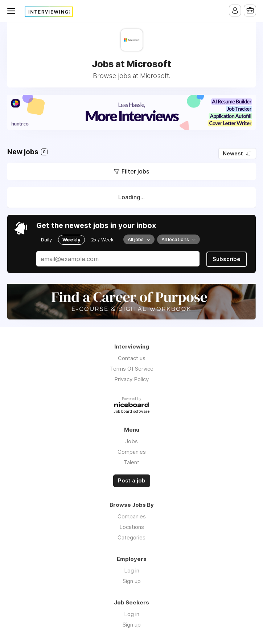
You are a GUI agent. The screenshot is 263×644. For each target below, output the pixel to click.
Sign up (132, 581)
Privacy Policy (131, 379)
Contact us (132, 358)
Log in (132, 570)
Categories (131, 537)
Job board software (131, 411)
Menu (13, 11)
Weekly (71, 240)
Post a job (132, 481)
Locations (132, 527)
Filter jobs (135, 171)
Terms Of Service (132, 369)
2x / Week (102, 240)
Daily (46, 240)
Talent (131, 462)
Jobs (131, 441)
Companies (132, 452)
